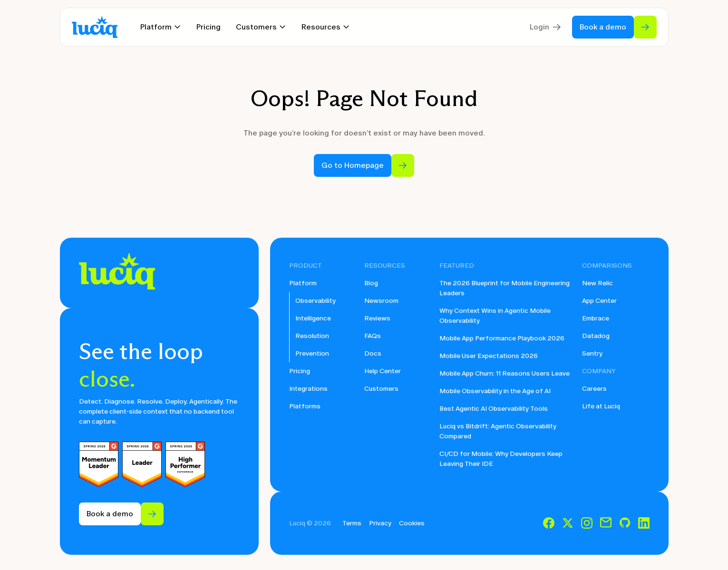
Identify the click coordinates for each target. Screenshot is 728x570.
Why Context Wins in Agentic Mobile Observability (495, 316)
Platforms (305, 406)
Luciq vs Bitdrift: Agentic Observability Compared (498, 431)
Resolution (312, 336)
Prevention (312, 353)
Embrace (596, 318)
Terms (352, 523)
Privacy (380, 523)
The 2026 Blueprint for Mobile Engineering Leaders (505, 288)
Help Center (383, 371)
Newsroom (381, 301)
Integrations (308, 389)
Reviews (377, 318)
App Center (599, 301)
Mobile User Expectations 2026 (489, 356)
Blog (371, 283)
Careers (594, 389)
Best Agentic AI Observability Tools (494, 409)
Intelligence (313, 318)
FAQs (373, 336)
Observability (315, 301)
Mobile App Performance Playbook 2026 (502, 338)
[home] (95, 27)
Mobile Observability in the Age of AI (495, 391)
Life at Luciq (601, 406)
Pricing (209, 27)
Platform (303, 283)
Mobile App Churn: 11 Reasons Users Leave (505, 373)
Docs (373, 353)
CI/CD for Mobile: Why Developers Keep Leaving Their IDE (501, 459)
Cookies (412, 523)
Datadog (596, 336)
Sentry (592, 353)
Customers (381, 389)
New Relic (597, 283)
